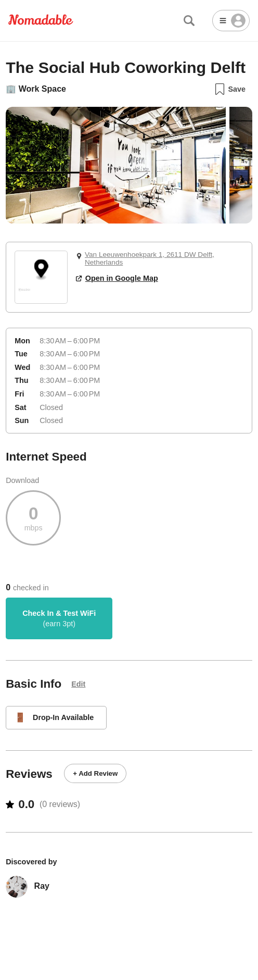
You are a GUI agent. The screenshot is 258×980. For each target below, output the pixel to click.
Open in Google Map (117, 278)
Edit (78, 684)
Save (230, 89)
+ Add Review (95, 773)
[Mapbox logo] (24, 294)
